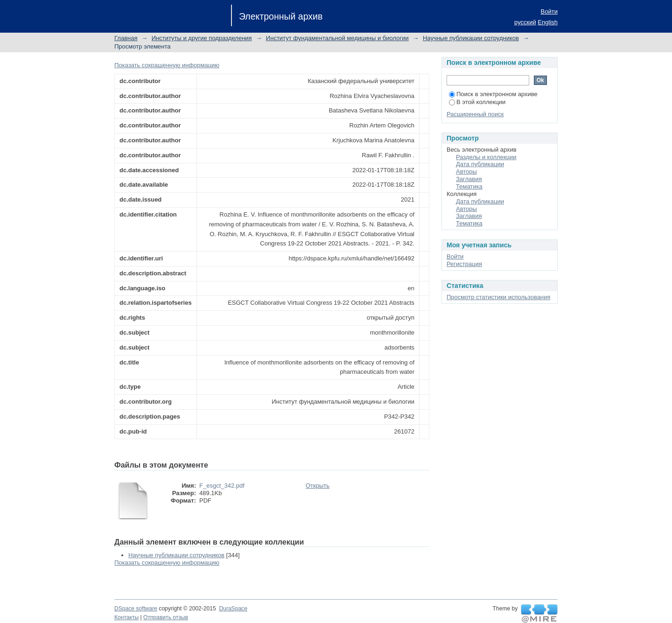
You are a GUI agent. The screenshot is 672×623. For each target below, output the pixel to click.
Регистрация (464, 264)
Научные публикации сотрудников (471, 38)
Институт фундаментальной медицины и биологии (337, 38)
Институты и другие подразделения (202, 38)
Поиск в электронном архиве (493, 94)
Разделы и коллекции (486, 157)
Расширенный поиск (475, 114)
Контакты (126, 617)
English (548, 22)
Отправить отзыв (166, 617)
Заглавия (469, 179)
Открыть (318, 486)
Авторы (466, 171)
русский (525, 22)
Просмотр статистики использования (498, 297)
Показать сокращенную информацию (167, 65)
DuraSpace (233, 609)
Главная (126, 38)
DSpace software (136, 609)
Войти (549, 11)
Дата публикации (480, 164)
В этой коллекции (477, 102)
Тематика (469, 186)
